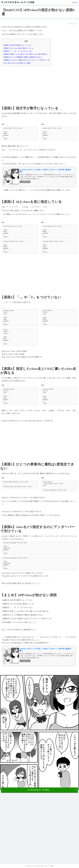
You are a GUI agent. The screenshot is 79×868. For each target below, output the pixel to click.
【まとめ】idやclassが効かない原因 (17, 63)
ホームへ (75, 2)
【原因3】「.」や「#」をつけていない (18, 51)
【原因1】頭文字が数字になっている (17, 45)
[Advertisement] (39, 84)
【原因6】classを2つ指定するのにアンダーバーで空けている (26, 60)
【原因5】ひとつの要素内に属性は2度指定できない (23, 57)
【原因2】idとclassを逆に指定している (18, 48)
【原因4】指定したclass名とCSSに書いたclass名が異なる (25, 54)
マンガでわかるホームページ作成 (18, 2)
